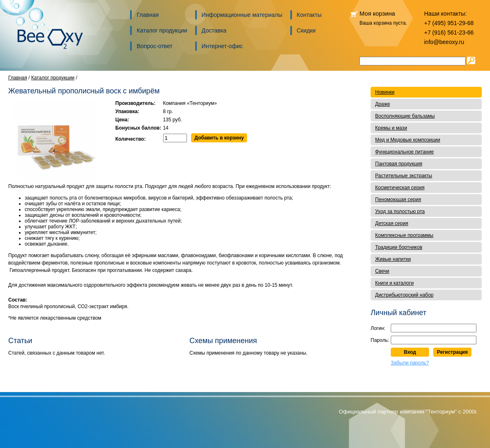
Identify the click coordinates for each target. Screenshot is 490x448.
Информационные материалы (242, 15)
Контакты (309, 15)
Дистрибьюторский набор (404, 295)
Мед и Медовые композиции (408, 140)
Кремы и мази (391, 128)
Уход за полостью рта (400, 211)
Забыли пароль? (410, 363)
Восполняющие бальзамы (405, 116)
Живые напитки (393, 259)
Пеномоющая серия (398, 200)
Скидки (306, 30)
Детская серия (392, 223)
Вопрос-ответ (155, 46)
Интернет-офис (222, 46)
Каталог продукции (162, 30)
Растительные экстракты (404, 176)
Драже (383, 104)
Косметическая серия (400, 188)
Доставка (214, 30)
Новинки (385, 92)
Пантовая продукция (399, 164)
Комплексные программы (404, 235)
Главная (148, 15)
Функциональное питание (404, 152)
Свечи (382, 271)
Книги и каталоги (394, 283)
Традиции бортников (399, 247)
